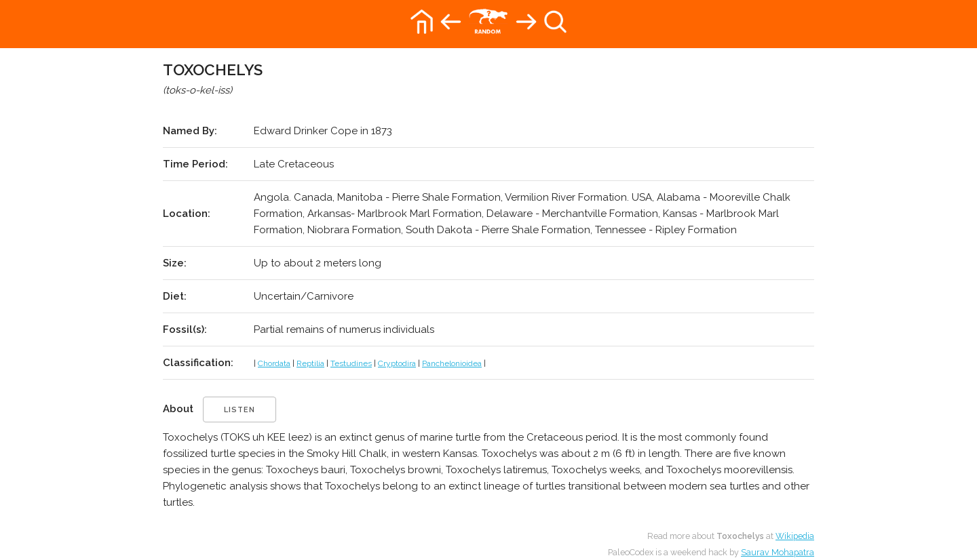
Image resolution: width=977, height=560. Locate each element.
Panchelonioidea (452, 363)
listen (240, 410)
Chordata (274, 363)
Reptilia (310, 363)
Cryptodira (397, 363)
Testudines (351, 363)
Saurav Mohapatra (778, 552)
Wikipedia (795, 536)
